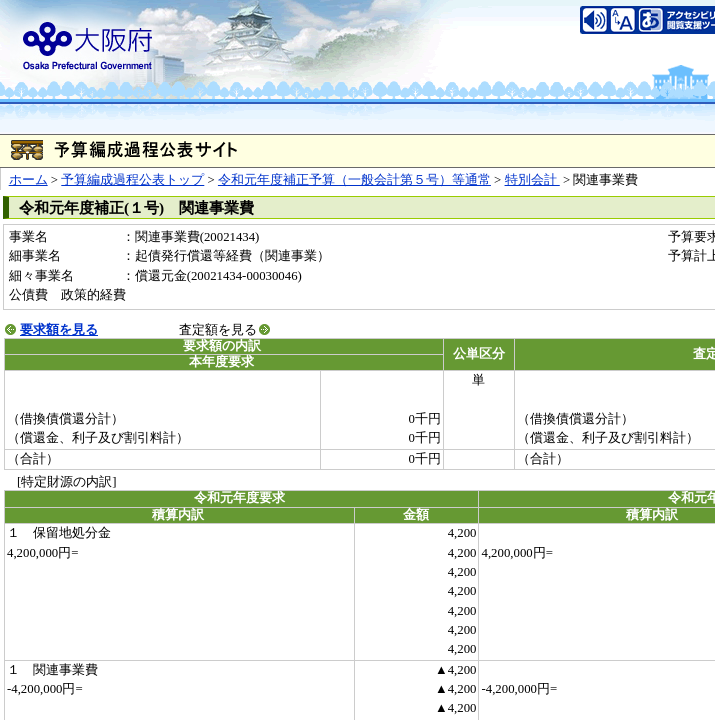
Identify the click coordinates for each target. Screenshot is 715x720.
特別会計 (532, 180)
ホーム (28, 180)
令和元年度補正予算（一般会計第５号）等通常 (354, 180)
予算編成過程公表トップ (132, 180)
